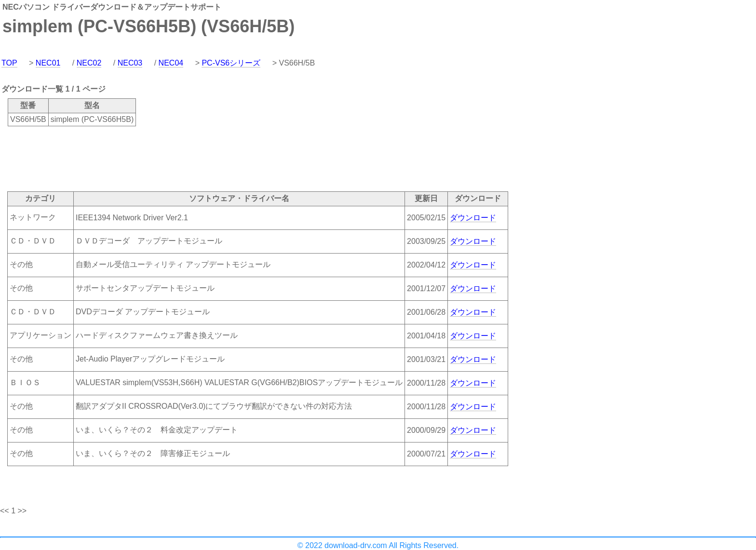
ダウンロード (473, 218)
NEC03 (130, 63)
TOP (9, 63)
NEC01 (48, 63)
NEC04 (171, 63)
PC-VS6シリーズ (231, 63)
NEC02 (89, 63)
